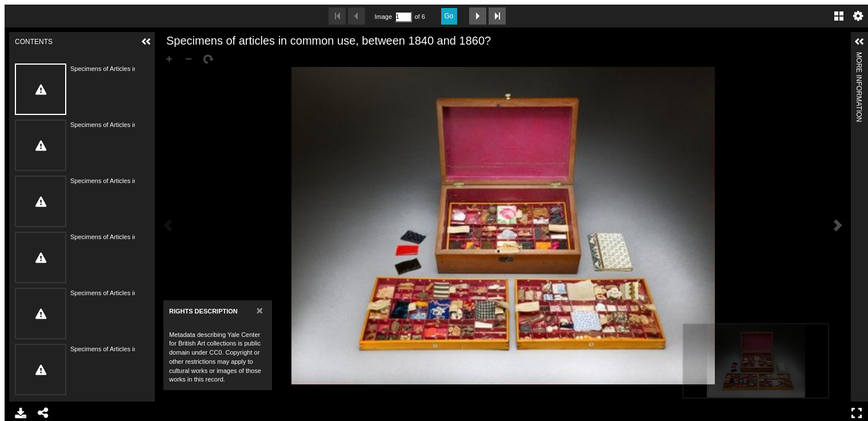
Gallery (839, 16)
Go (449, 16)
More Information (859, 57)
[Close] (260, 310)
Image (383, 17)
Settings (858, 16)
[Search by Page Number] (403, 17)
